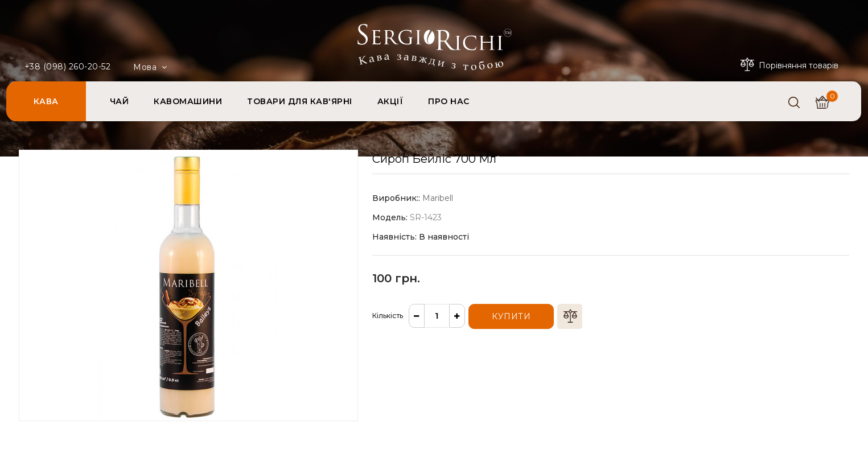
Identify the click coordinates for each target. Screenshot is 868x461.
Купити (511, 316)
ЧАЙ (120, 101)
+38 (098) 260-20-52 (68, 67)
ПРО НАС (449, 101)
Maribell (438, 198)
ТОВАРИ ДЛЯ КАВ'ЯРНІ (300, 101)
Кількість (388, 316)
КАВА (46, 101)
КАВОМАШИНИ (188, 101)
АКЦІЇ (390, 101)
